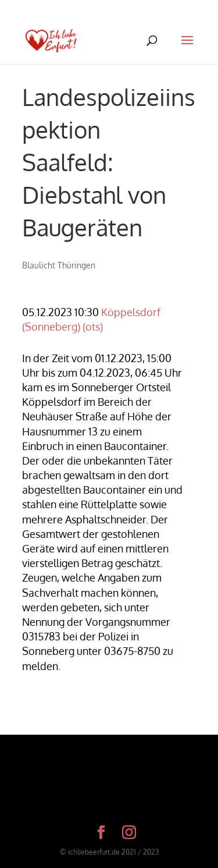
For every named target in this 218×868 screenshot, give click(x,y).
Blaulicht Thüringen (59, 265)
